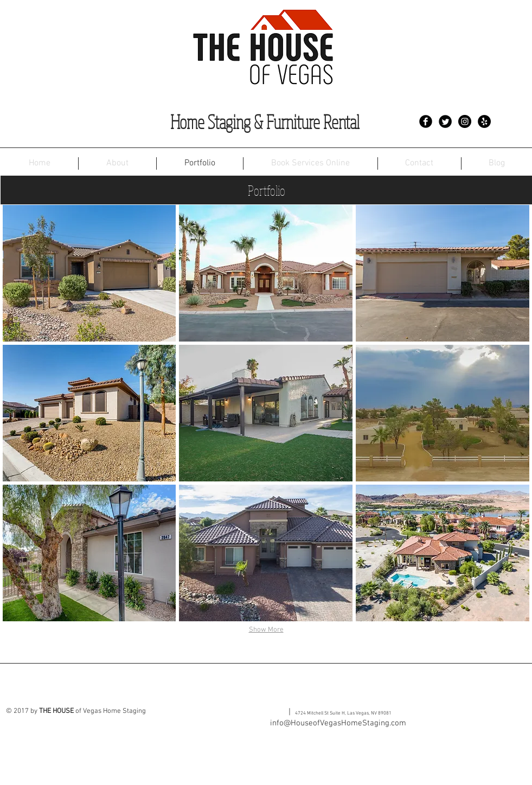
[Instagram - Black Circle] (465, 121)
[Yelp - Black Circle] (484, 121)
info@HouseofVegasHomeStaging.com (338, 723)
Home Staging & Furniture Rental (265, 122)
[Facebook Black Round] (426, 121)
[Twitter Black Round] (445, 121)
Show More (266, 630)
